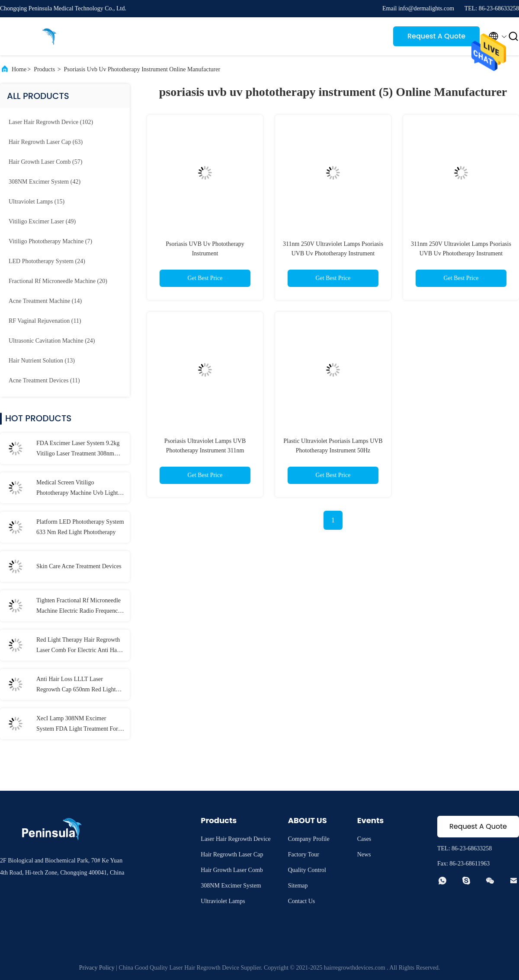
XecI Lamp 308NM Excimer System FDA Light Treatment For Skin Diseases (77, 725)
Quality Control (307, 870)
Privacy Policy (97, 968)
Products (44, 69)
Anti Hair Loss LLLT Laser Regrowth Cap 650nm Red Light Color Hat (76, 685)
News (364, 854)
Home (19, 69)
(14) (45, 301)
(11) (45, 321)
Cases (364, 839)
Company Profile (309, 839)
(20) (58, 281)
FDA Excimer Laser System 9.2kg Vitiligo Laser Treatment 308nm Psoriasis (78, 449)
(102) (51, 122)
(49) (42, 221)
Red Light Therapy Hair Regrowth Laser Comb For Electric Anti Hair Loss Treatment (78, 646)
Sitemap (298, 886)
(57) (45, 162)
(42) (45, 182)
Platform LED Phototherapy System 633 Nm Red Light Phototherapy (80, 527)
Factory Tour (304, 854)
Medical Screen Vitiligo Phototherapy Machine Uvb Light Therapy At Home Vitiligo (77, 489)
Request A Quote (436, 36)
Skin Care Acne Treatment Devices (79, 566)
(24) (47, 261)
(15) (37, 202)
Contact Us (302, 901)
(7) (50, 241)
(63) (46, 142)
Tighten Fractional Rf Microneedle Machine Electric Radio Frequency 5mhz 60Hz (79, 607)
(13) (42, 361)
